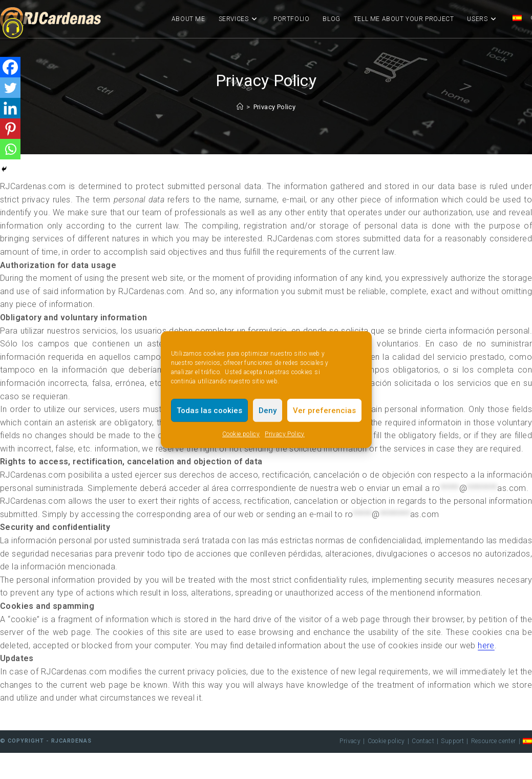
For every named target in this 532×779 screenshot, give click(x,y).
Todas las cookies (209, 411)
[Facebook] (10, 67)
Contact (423, 741)
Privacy (350, 741)
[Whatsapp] (10, 149)
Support (452, 741)
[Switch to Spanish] (517, 19)
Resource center (494, 741)
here (486, 645)
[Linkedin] (10, 108)
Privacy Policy (285, 434)
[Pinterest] (10, 129)
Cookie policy (241, 434)
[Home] (240, 107)
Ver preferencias (324, 411)
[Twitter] (10, 88)
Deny (268, 411)
